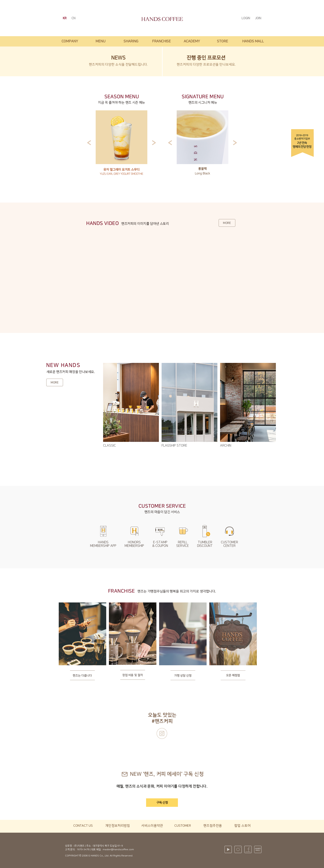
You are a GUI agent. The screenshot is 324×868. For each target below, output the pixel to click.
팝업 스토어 (242, 826)
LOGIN (246, 18)
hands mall (253, 41)
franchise (161, 41)
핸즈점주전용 (213, 826)
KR (65, 18)
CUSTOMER (183, 826)
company (70, 41)
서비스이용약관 (152, 826)
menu (100, 41)
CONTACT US (83, 826)
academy (192, 41)
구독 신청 (162, 803)
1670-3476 (83, 850)
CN (73, 18)
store (222, 41)
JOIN (258, 18)
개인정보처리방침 (118, 826)
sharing (131, 41)
